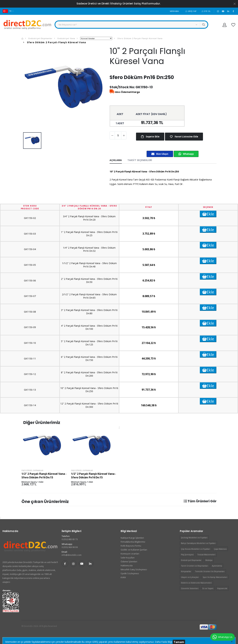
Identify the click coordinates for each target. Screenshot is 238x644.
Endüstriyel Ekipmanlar (40, 38)
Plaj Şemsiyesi (187, 555)
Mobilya (209, 560)
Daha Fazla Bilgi (163, 642)
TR (7, 11)
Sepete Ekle (152, 137)
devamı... (8, 590)
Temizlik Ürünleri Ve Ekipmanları (210, 571)
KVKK (123, 577)
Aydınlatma (217, 566)
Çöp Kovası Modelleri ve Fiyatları (196, 549)
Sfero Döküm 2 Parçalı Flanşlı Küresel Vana (140, 38)
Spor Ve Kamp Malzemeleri (215, 577)
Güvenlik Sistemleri (190, 588)
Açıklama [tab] (116, 160)
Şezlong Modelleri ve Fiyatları (194, 538)
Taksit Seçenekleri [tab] (140, 160)
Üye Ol (206, 11)
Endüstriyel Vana (66, 38)
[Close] (232, 642)
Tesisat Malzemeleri (206, 555)
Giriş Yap (191, 11)
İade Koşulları (128, 558)
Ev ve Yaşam (208, 588)
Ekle (208, 214)
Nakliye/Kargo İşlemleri (132, 538)
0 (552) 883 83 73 (70, 539)
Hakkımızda (127, 565)
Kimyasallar (186, 571)
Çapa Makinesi (220, 549)
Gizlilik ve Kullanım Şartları (134, 550)
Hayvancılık (222, 588)
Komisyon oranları (130, 554)
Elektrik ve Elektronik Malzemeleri (196, 583)
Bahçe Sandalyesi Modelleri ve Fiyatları (198, 543)
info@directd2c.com (72, 555)
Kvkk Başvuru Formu (131, 546)
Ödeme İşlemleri (129, 562)
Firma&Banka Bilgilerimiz (133, 542)
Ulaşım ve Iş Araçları (190, 577)
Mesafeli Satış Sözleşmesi (134, 569)
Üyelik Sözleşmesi (130, 573)
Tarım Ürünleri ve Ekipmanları (195, 566)
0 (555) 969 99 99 (70, 547)
